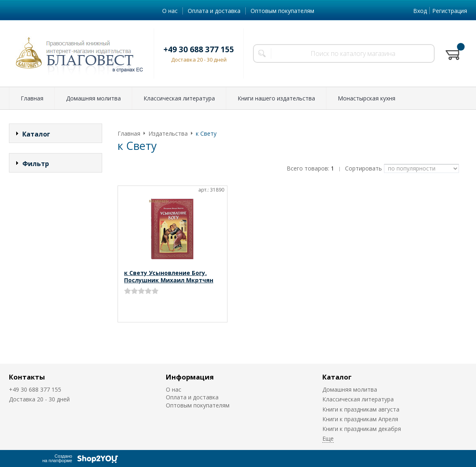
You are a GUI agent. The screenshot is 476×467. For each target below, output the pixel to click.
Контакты (27, 377)
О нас (170, 11)
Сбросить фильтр (56, 233)
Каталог (337, 377)
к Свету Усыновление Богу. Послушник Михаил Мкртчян (169, 276)
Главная (32, 98)
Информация (190, 377)
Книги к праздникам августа (361, 409)
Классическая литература (179, 98)
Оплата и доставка (214, 11)
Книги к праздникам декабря (362, 429)
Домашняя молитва (93, 98)
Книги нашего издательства (276, 98)
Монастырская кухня (367, 98)
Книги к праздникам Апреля (360, 419)
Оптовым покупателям (282, 11)
